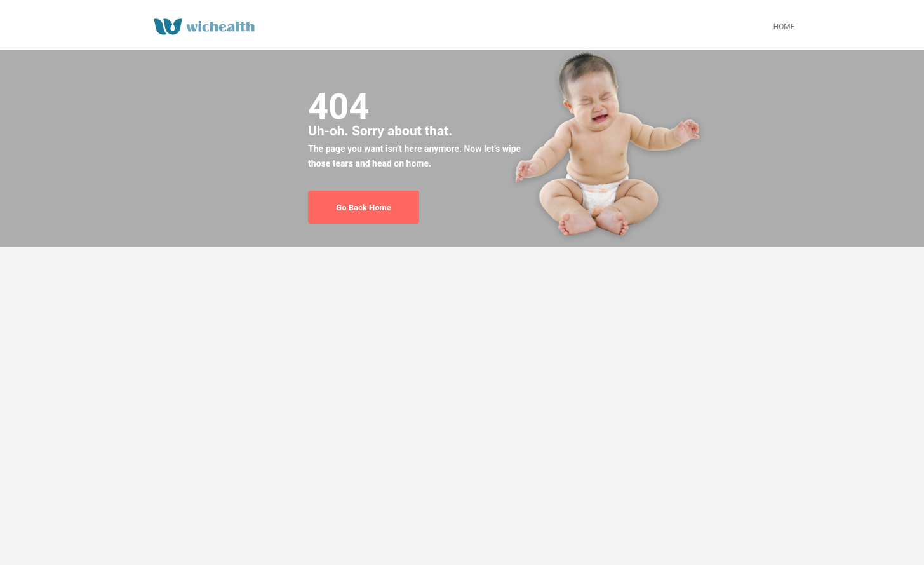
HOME (784, 27)
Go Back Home (364, 208)
